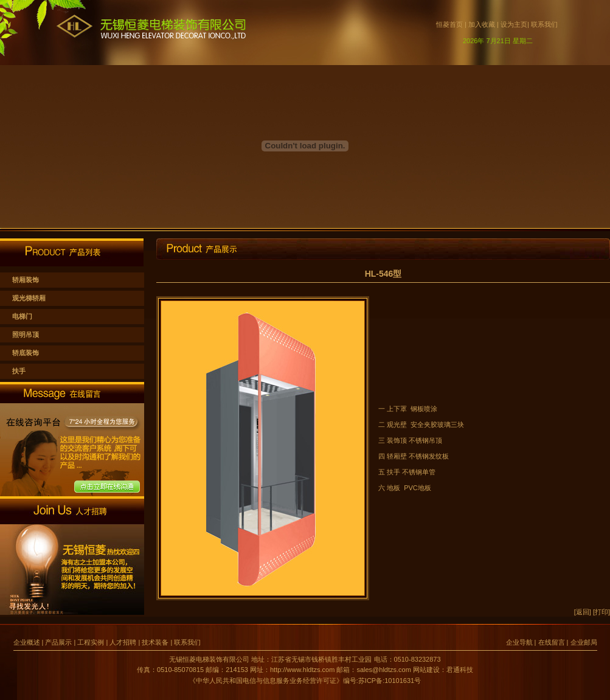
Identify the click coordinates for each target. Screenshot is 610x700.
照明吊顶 (26, 334)
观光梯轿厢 (29, 298)
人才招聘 (123, 642)
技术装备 (155, 642)
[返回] (583, 612)
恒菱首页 (452, 24)
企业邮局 (584, 642)
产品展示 (58, 642)
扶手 (19, 371)
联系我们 (544, 24)
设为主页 (514, 24)
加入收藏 (482, 24)
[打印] (601, 612)
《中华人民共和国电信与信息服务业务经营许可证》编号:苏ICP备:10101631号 (305, 681)
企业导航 (519, 642)
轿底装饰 (26, 353)
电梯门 (22, 316)
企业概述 (28, 642)
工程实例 (91, 642)
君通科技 (460, 670)
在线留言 (552, 642)
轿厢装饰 (26, 280)
